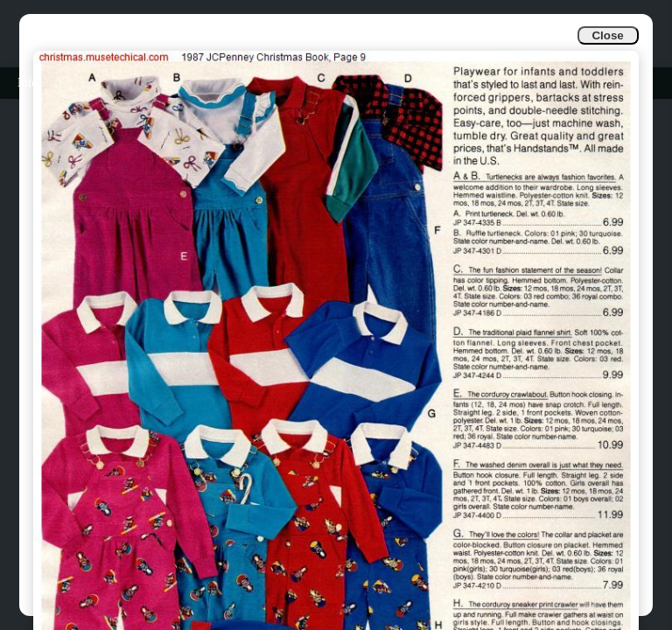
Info (28, 83)
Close (607, 35)
